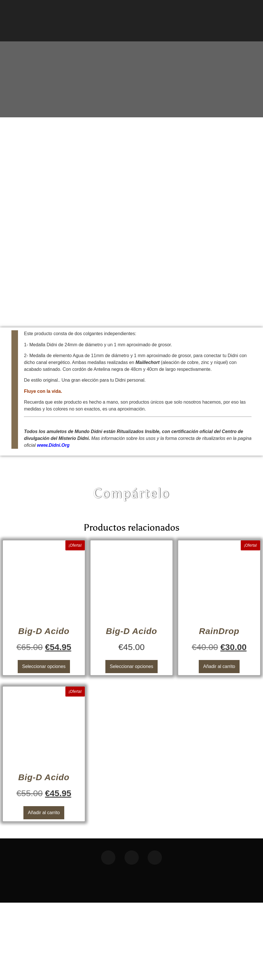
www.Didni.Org (53, 523)
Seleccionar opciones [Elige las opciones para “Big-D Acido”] (44, 744)
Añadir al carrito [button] (219, 744)
